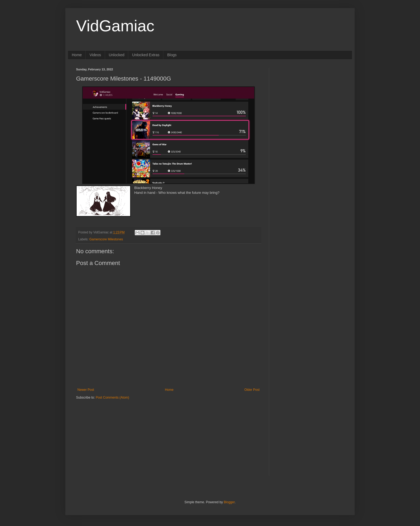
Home (77, 55)
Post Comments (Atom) (112, 398)
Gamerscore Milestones (106, 239)
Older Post (252, 390)
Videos (95, 55)
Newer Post (86, 390)
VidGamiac (115, 26)
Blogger (229, 502)
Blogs (172, 55)
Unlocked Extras (146, 55)
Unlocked (117, 55)
